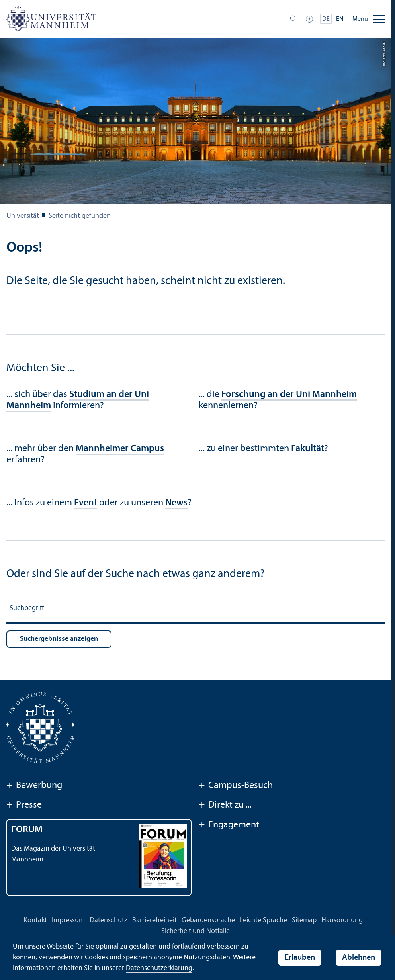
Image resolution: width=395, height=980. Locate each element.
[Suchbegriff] (196, 609)
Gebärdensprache (208, 920)
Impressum (68, 920)
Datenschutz (109, 920)
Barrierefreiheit (154, 920)
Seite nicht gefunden (80, 216)
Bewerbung (34, 786)
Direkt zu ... (225, 806)
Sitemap (304, 920)
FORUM (27, 830)
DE (326, 19)
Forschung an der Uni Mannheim (289, 395)
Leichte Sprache (263, 920)
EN (340, 19)
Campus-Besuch (236, 786)
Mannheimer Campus (120, 449)
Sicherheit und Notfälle (196, 931)
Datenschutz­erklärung (159, 968)
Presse (24, 806)
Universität (23, 216)
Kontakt (35, 920)
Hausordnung (342, 920)
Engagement (229, 825)
